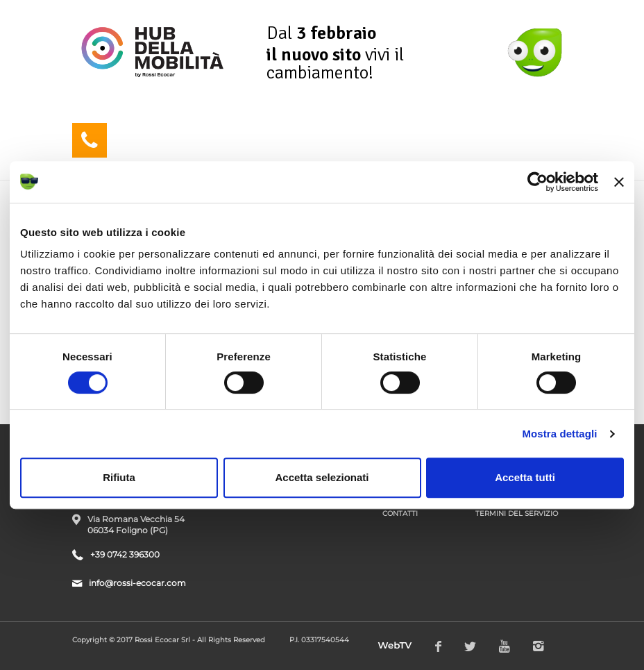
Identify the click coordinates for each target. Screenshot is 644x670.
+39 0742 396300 (125, 554)
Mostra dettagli (559, 434)
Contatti (400, 513)
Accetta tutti (525, 477)
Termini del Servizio (517, 513)
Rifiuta (119, 477)
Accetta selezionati (322, 477)
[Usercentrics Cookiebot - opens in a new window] (537, 182)
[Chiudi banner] (619, 182)
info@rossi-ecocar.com (137, 583)
